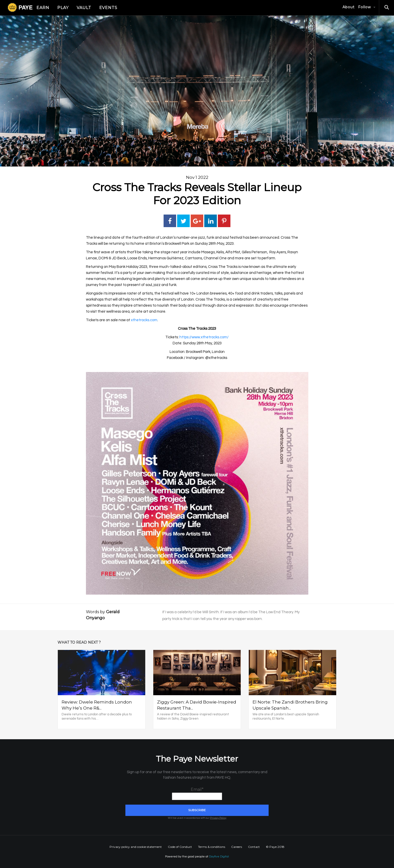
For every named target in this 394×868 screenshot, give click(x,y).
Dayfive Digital (219, 857)
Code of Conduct (180, 847)
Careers (237, 847)
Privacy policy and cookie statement (136, 847)
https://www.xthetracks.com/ (204, 337)
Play (63, 8)
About (349, 7)
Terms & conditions (212, 847)
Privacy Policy (218, 818)
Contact (254, 847)
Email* (197, 794)
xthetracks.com (144, 320)
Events (108, 8)
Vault (84, 8)
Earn (43, 8)
